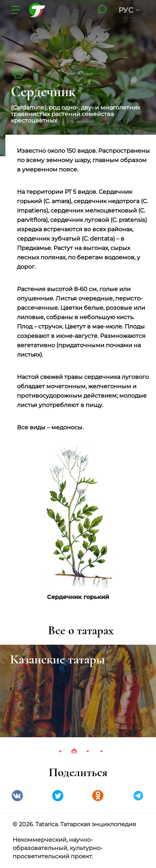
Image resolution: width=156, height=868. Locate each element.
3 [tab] (88, 751)
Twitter (58, 796)
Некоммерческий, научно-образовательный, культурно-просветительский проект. (58, 848)
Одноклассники (98, 796)
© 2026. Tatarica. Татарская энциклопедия (74, 824)
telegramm (138, 796)
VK (17, 796)
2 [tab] (74, 751)
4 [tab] (101, 751)
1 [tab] (60, 751)
